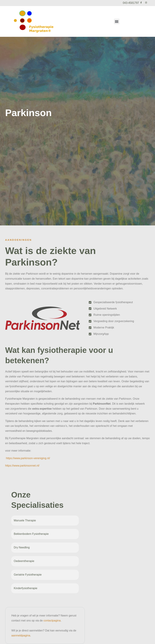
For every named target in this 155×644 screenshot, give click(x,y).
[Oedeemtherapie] (74, 561)
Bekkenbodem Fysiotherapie (31, 534)
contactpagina (52, 621)
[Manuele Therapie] (74, 521)
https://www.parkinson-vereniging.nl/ (28, 458)
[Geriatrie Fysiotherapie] (74, 575)
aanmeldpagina (21, 635)
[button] (117, 21)
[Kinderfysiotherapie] (74, 588)
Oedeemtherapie (24, 561)
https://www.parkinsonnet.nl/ (22, 466)
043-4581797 (131, 3)
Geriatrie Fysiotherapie (28, 575)
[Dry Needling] (74, 548)
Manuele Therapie (25, 520)
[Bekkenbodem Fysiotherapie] (74, 534)
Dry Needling (22, 547)
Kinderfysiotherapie (26, 588)
